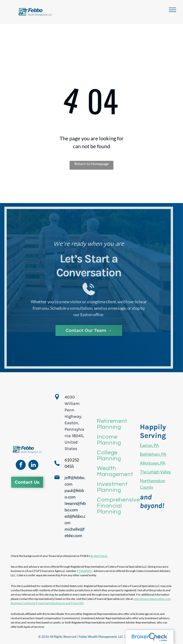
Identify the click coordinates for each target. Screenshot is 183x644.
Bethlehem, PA (153, 454)
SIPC (89, 571)
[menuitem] (118, 424)
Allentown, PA (152, 463)
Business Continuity (23, 603)
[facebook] (21, 465)
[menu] (173, 10)
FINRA (81, 571)
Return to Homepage (91, 164)
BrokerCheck (99, 556)
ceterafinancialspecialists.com (152, 599)
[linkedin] (33, 465)
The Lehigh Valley (155, 472)
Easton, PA (149, 445)
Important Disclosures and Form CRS (61, 603)
